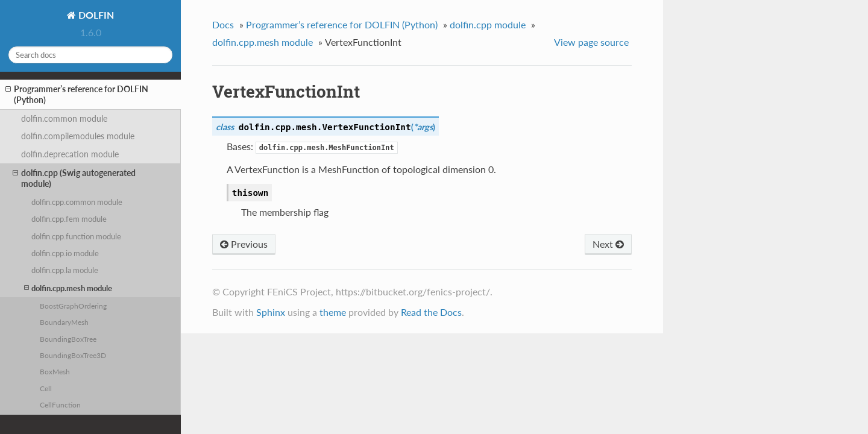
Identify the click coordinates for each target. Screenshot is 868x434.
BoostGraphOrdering (73, 306)
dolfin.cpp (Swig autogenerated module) (74, 178)
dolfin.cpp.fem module (69, 219)
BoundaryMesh (64, 322)
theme (333, 312)
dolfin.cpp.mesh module (68, 288)
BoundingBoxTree (68, 339)
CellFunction (60, 404)
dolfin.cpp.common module (77, 202)
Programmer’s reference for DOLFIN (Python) (77, 94)
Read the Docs (431, 312)
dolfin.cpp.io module (65, 253)
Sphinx (271, 312)
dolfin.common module (64, 118)
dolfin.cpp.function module (76, 236)
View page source (591, 42)
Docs (223, 24)
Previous (244, 244)
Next (608, 244)
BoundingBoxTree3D (73, 355)
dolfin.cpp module (488, 24)
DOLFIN (95, 15)
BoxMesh (55, 371)
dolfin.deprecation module (70, 154)
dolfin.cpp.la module (65, 270)
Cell (46, 388)
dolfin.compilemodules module (78, 136)
